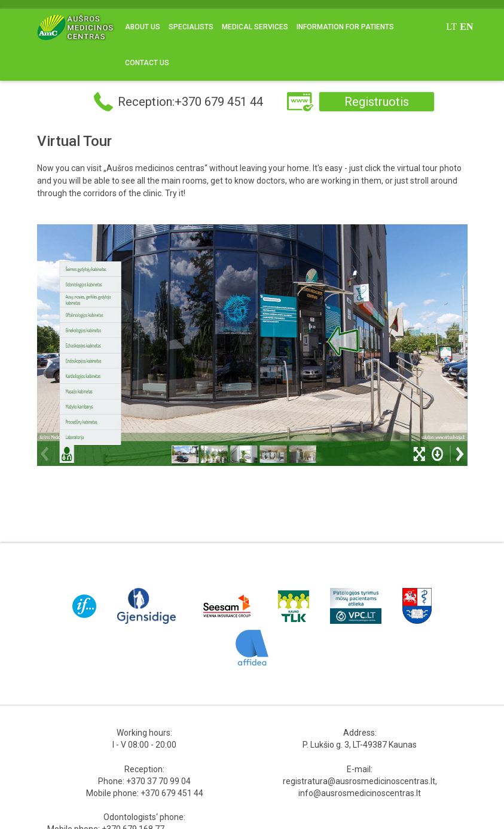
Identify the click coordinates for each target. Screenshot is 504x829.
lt (451, 27)
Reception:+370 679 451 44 (190, 102)
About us (143, 27)
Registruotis (377, 102)
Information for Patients (345, 27)
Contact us (147, 63)
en (466, 27)
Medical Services (255, 27)
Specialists (191, 27)
